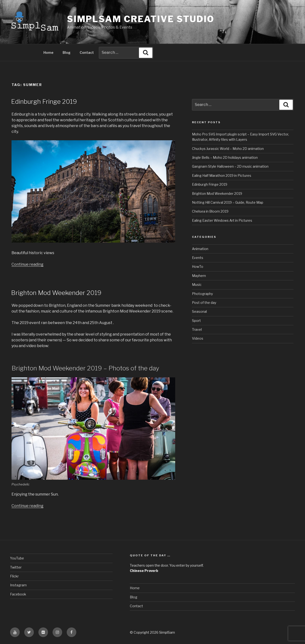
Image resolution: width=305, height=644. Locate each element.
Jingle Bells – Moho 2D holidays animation (225, 157)
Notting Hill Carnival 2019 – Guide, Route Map (228, 202)
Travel (197, 329)
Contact (87, 52)
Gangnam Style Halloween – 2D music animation (230, 166)
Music (197, 285)
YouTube (17, 558)
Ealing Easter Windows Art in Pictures (222, 220)
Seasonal (199, 311)
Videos (198, 338)
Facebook (18, 594)
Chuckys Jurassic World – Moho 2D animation (228, 149)
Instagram (18, 585)
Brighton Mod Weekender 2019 (56, 293)
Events (198, 258)
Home (48, 52)
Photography (202, 294)
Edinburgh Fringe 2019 (44, 101)
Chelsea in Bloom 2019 (210, 211)
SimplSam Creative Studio (141, 19)
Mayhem (199, 276)
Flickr (14, 576)
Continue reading (27, 264)
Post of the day (204, 303)
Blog (67, 52)
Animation (200, 249)
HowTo (198, 267)
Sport (196, 321)
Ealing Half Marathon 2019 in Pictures (222, 175)
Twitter (16, 567)
